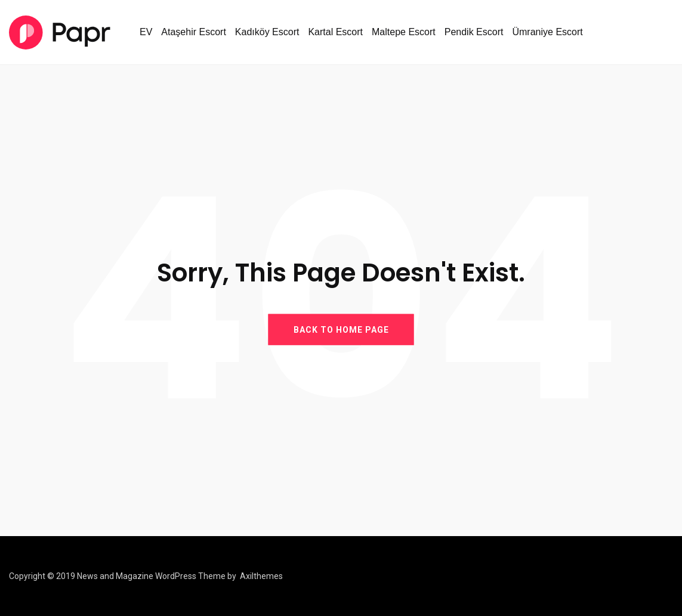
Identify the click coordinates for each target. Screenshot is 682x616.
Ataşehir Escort (193, 32)
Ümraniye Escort (547, 32)
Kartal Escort (335, 32)
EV (146, 32)
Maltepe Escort (404, 32)
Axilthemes (261, 576)
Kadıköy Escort (267, 32)
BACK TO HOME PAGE (341, 330)
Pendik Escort (474, 32)
